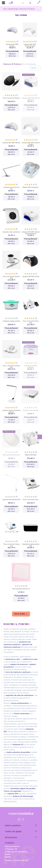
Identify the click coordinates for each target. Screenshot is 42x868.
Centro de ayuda (21, 831)
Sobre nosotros (21, 825)
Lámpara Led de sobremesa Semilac (11, 411)
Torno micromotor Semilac (11, 98)
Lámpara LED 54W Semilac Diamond (31, 98)
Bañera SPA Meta (31, 455)
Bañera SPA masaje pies (31, 187)
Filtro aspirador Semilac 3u (21, 589)
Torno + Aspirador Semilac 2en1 (11, 366)
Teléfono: (16, 860)
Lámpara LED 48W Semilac (12, 45)
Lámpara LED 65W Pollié (31, 277)
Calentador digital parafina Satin (31, 544)
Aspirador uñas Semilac (31, 410)
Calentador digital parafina (11, 321)
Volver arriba (21, 614)
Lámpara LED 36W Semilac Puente (30, 45)
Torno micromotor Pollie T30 (31, 321)
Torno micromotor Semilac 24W (11, 277)
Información (21, 837)
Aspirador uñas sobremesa (11, 232)
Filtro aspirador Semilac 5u (11, 455)
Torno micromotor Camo (31, 500)
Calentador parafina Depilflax (31, 366)
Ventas (35, 68)
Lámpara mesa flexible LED (11, 500)
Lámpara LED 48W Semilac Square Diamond (31, 232)
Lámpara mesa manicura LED (11, 188)
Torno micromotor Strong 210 (11, 544)
